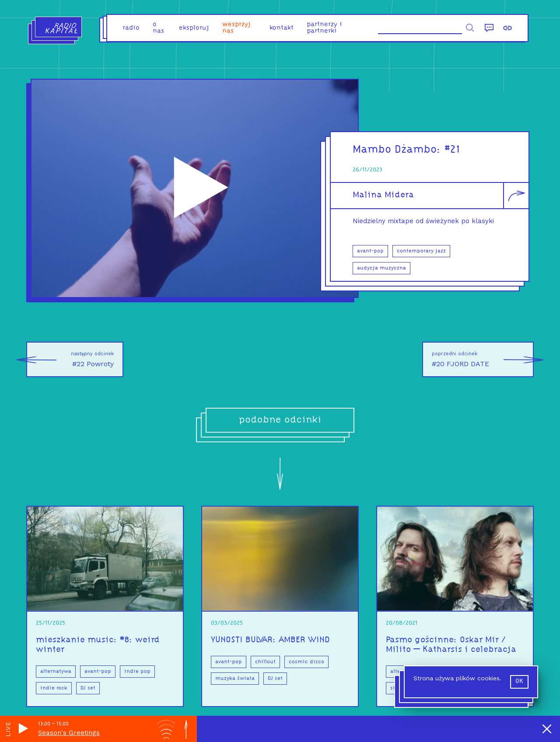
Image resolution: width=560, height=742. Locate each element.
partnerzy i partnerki (324, 28)
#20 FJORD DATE (483, 359)
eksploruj (194, 28)
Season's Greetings (69, 733)
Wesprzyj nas (236, 28)
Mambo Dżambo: (399, 150)
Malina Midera (383, 195)
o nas (158, 28)
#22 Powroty (70, 359)
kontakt (282, 28)
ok (519, 681)
